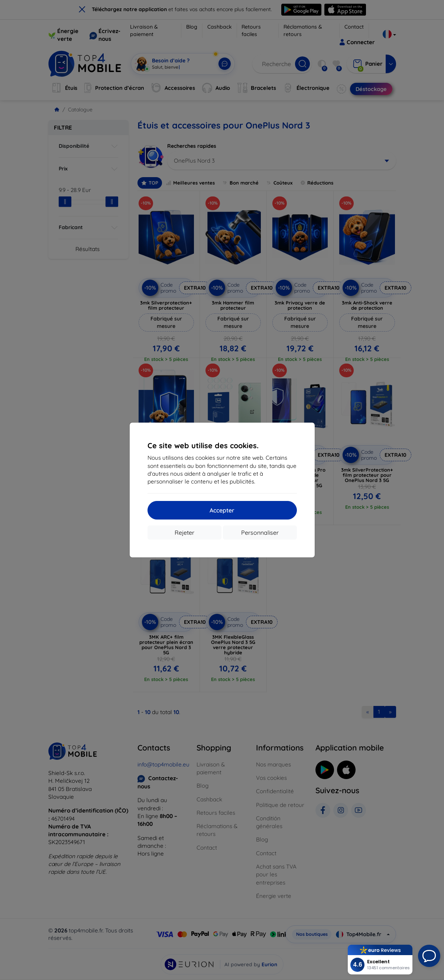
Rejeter (184, 533)
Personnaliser (260, 533)
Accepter (222, 510)
